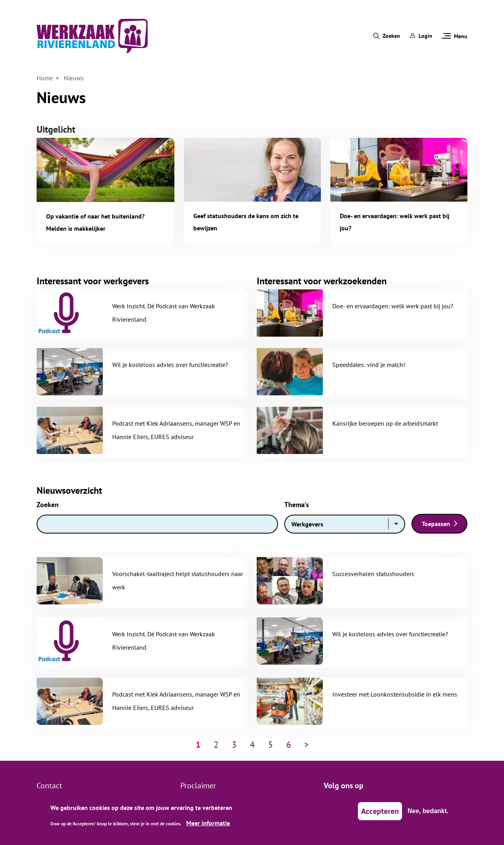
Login (421, 36)
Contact (49, 786)
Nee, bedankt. (428, 814)
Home (45, 78)
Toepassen (436, 524)
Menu (455, 36)
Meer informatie (208, 827)
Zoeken (391, 36)
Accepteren (380, 815)
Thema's (297, 505)
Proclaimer (198, 786)
